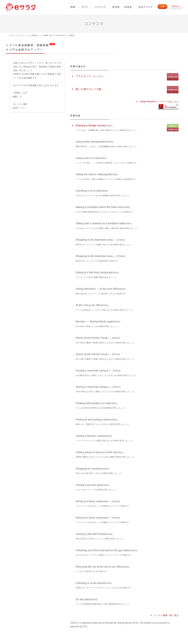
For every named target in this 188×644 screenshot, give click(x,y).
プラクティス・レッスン (90, 76)
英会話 (116, 7)
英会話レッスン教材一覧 (42, 35)
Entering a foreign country (107, 128)
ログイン (176, 6)
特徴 (73, 7)
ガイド (85, 7)
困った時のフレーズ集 (88, 89)
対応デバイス (145, 7)
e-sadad (21, 7)
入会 (162, 6)
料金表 (128, 7)
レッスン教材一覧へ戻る (166, 615)
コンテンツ (101, 7)
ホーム (12, 35)
